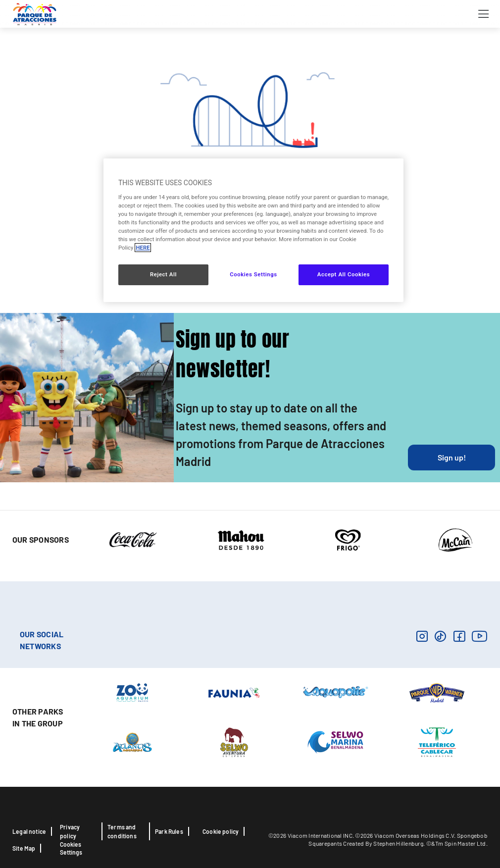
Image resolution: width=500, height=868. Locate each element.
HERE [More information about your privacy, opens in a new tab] (143, 248)
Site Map (24, 848)
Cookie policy (221, 831)
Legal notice (29, 831)
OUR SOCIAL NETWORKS (42, 640)
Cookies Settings (71, 848)
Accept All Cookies (344, 274)
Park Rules (169, 831)
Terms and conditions (122, 831)
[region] (253, 230)
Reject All (163, 274)
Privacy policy (70, 831)
